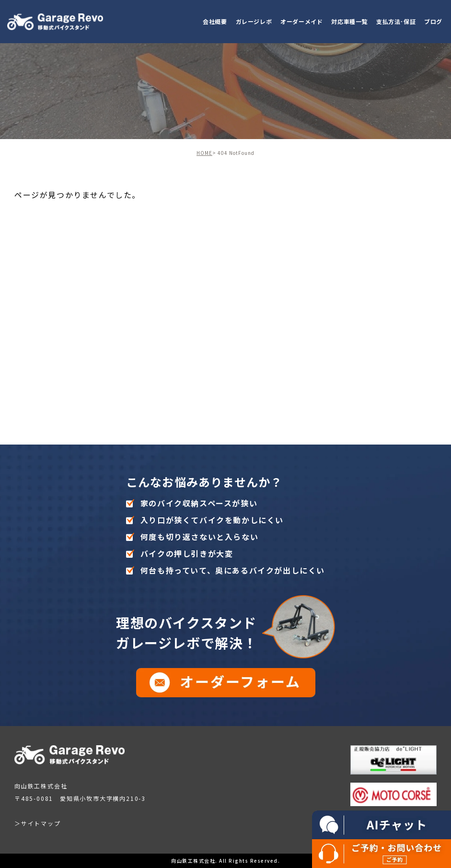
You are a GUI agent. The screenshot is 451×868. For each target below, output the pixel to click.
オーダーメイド (301, 21)
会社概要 (215, 21)
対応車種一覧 (349, 21)
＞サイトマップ (38, 823)
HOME (204, 153)
